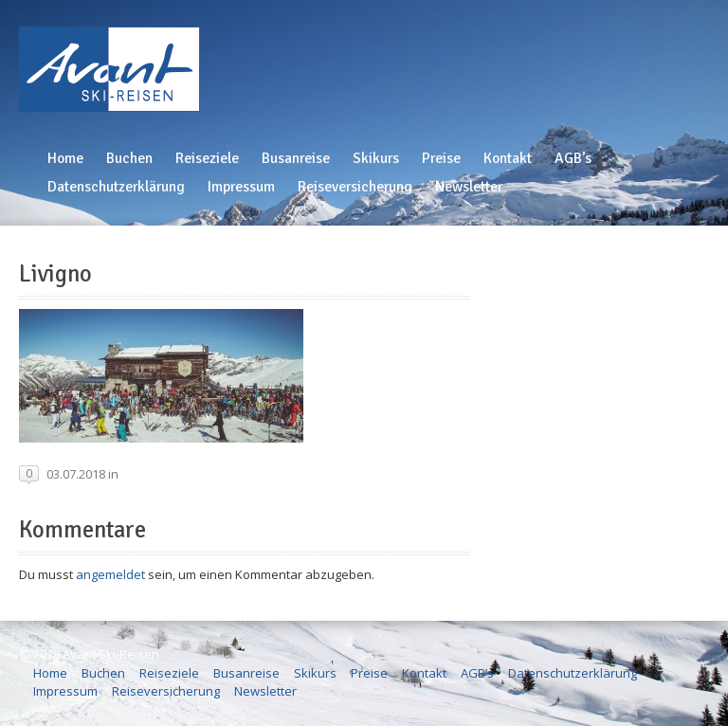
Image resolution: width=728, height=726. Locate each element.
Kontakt (508, 158)
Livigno (55, 274)
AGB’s (573, 158)
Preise (441, 158)
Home (65, 158)
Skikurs (376, 158)
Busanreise (296, 158)
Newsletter (469, 187)
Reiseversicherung (355, 187)
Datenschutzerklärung (116, 187)
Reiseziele (207, 158)
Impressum (241, 187)
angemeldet (110, 574)
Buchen (129, 158)
